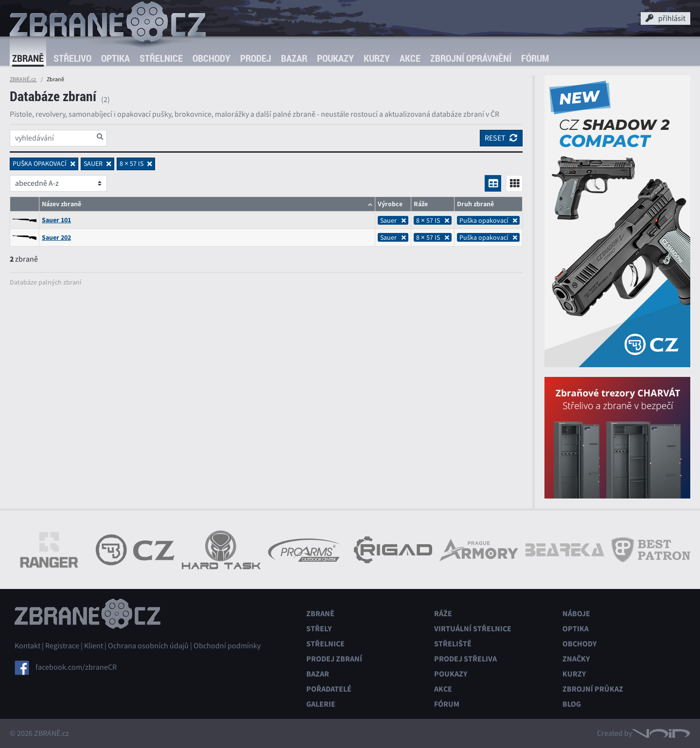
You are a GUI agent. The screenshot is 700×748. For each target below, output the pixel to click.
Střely (319, 629)
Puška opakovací (488, 220)
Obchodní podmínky (227, 646)
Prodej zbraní (334, 659)
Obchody (211, 58)
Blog (572, 704)
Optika (115, 58)
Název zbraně (61, 204)
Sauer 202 (56, 238)
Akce (410, 58)
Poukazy (335, 58)
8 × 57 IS (433, 220)
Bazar (294, 58)
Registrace (62, 646)
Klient (94, 646)
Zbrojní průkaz (593, 689)
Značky (576, 659)
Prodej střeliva (465, 659)
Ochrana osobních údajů (148, 646)
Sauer (393, 220)
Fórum (535, 58)
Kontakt (27, 646)
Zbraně (28, 58)
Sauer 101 (56, 220)
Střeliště (453, 644)
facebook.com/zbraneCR (76, 667)
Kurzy (377, 58)
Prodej (256, 58)
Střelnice (161, 58)
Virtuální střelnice (473, 629)
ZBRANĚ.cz (23, 79)
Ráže (443, 614)
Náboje (576, 614)
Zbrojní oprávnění (471, 58)
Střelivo (72, 58)
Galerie (321, 704)
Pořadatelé (329, 689)
